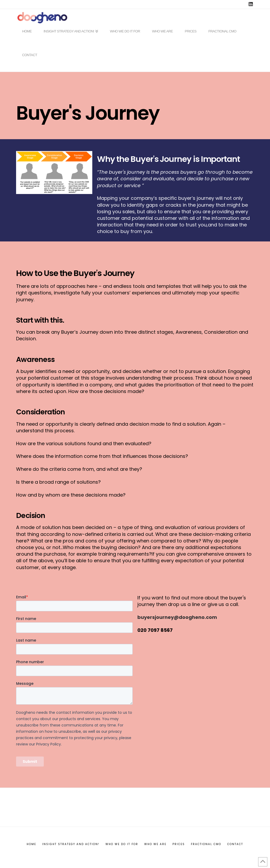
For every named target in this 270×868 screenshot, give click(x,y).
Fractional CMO (206, 844)
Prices (179, 844)
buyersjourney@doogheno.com (177, 617)
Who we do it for (122, 844)
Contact (235, 844)
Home (31, 844)
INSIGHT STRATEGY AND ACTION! (71, 844)
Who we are (155, 844)
